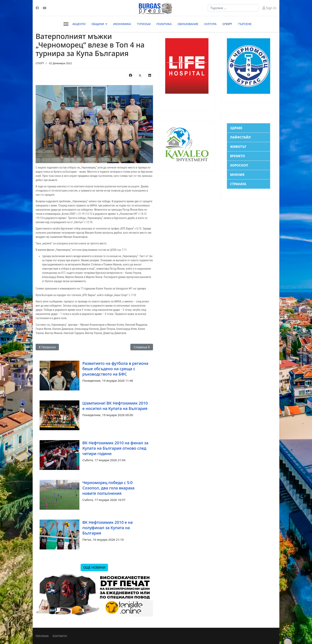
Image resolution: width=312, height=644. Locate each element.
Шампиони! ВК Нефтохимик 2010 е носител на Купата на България (115, 406)
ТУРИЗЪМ (144, 24)
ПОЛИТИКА (164, 24)
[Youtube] (45, 8)
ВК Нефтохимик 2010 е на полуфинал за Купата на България (108, 528)
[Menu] (66, 24)
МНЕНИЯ (237, 175)
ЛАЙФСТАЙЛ (240, 137)
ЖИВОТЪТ (238, 147)
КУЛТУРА (210, 24)
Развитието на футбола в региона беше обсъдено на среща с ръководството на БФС (115, 369)
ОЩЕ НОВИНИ (94, 567)
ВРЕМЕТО (237, 156)
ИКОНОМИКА (122, 24)
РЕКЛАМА (42, 636)
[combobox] (233, 8)
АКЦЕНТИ (79, 24)
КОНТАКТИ (60, 636)
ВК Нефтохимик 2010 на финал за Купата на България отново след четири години (115, 448)
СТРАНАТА (238, 184)
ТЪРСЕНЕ (245, 24)
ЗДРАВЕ (236, 128)
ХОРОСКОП (239, 165)
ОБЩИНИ (98, 24)
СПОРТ (227, 24)
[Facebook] (37, 8)
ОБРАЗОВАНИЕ (188, 24)
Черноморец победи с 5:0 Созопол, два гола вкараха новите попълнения (108, 488)
